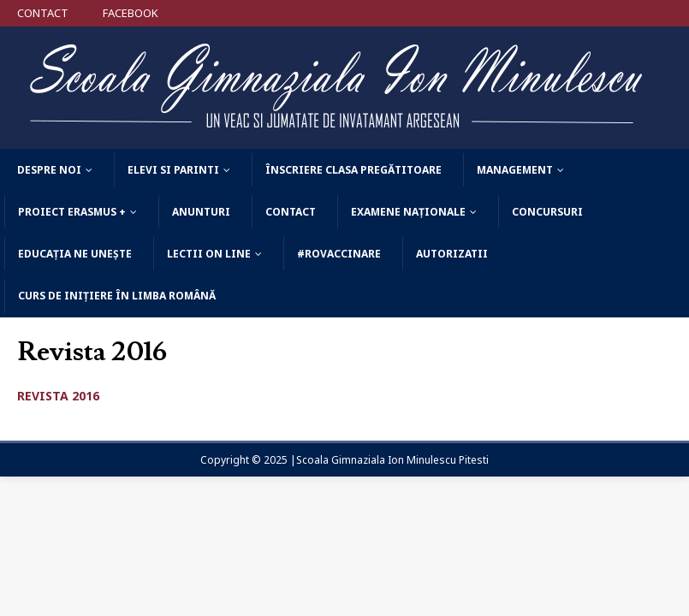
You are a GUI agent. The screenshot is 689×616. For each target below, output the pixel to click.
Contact (291, 212)
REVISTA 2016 (58, 396)
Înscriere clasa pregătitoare (353, 170)
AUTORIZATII (452, 254)
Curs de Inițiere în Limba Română (117, 296)
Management (515, 170)
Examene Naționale (408, 212)
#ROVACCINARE (339, 254)
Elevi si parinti (173, 170)
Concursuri (547, 212)
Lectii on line (209, 254)
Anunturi (201, 212)
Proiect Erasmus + (72, 212)
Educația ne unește (75, 254)
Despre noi (49, 170)
